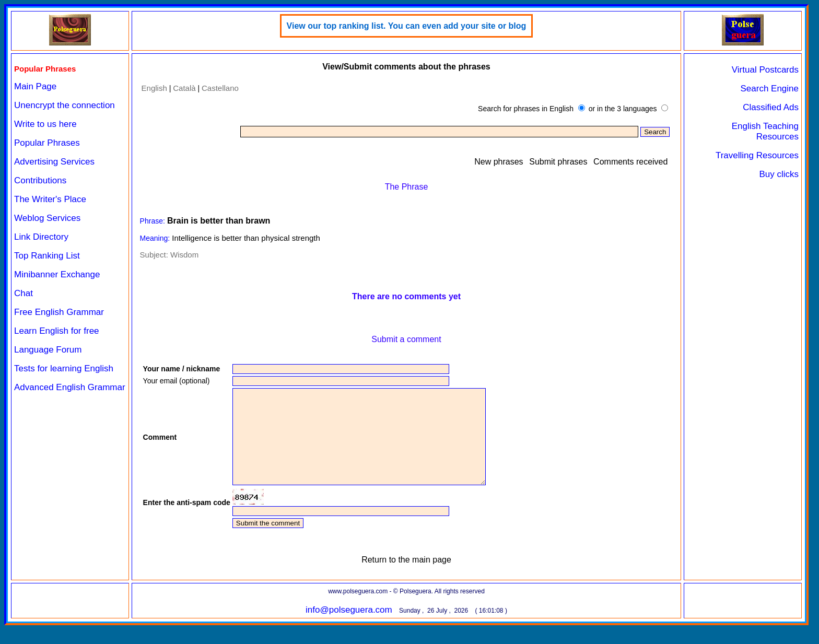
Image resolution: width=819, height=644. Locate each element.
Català (184, 88)
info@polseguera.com (349, 629)
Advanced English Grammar (70, 387)
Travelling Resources (757, 155)
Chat (24, 293)
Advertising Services (54, 162)
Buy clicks (779, 174)
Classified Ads (771, 107)
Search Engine (769, 89)
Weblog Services (47, 218)
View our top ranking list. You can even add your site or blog (407, 26)
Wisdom (184, 255)
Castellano (220, 88)
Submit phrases (558, 162)
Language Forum (48, 350)
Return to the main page (406, 578)
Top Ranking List (47, 256)
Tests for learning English (64, 368)
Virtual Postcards (765, 70)
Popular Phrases (47, 143)
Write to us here (45, 124)
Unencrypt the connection (65, 105)
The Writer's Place (50, 199)
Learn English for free (57, 331)
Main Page (35, 86)
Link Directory (41, 237)
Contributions (40, 180)
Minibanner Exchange (57, 274)
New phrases (499, 162)
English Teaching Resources (765, 131)
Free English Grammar (59, 312)
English (154, 88)
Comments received (630, 162)
